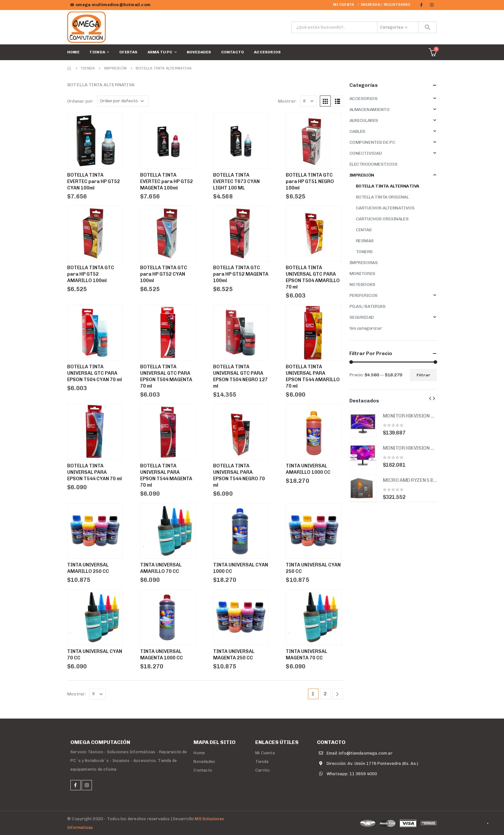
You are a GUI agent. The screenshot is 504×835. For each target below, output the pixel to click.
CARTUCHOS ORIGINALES (382, 219)
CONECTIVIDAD (366, 153)
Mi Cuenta (265, 753)
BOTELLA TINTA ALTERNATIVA (388, 186)
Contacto (233, 52)
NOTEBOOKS (362, 284)
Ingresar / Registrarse (386, 5)
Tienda (97, 52)
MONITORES (362, 274)
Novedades (199, 52)
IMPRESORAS (364, 263)
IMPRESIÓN (362, 175)
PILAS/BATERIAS (368, 306)
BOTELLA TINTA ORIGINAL (382, 197)
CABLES (357, 131)
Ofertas (128, 52)
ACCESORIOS (267, 52)
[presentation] (430, 398)
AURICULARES (364, 120)
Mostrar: (288, 101)
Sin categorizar (366, 328)
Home (73, 52)
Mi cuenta (344, 5)
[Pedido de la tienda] (123, 101)
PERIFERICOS (364, 295)
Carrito (262, 770)
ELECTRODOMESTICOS (373, 164)
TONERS (364, 252)
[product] (363, 424)
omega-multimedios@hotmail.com (113, 5)
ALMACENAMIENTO (369, 110)
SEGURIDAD (362, 317)
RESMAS (365, 241)
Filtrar (423, 375)
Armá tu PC (160, 52)
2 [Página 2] (325, 694)
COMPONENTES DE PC (372, 142)
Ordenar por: (80, 101)
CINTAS (364, 230)
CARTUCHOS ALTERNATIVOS (385, 208)
